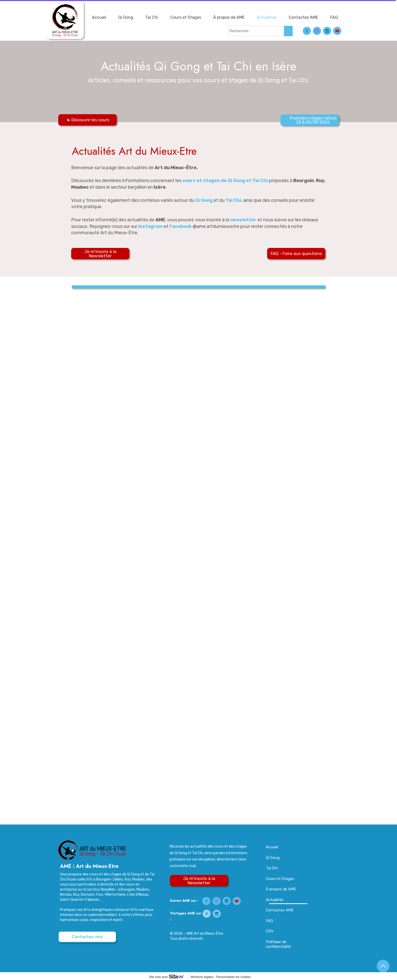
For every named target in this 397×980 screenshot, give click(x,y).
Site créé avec (168, 977)
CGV (270, 931)
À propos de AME (229, 17)
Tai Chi (152, 17)
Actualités (267, 17)
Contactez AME (303, 17)
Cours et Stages (186, 17)
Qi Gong (126, 17)
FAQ (334, 17)
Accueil (99, 17)
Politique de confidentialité (278, 944)
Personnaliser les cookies (233, 977)
